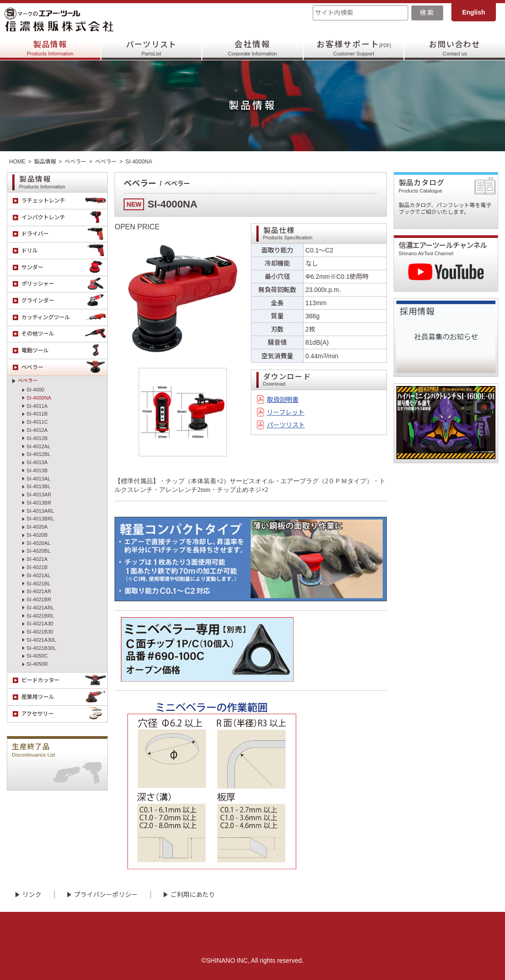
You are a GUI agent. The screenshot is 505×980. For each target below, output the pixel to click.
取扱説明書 (283, 400)
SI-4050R (37, 664)
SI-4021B (37, 567)
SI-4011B (37, 414)
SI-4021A (37, 559)
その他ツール (65, 334)
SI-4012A (37, 430)
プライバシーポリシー (106, 895)
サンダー (65, 267)
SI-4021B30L (41, 648)
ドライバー (65, 234)
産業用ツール (65, 697)
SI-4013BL (38, 486)
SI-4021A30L (41, 640)
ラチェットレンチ (65, 201)
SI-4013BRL (40, 519)
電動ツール (65, 351)
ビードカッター (65, 681)
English (474, 12)
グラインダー (65, 301)
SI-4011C (37, 422)
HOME (17, 162)
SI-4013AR (39, 495)
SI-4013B (37, 470)
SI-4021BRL (40, 616)
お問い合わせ (455, 48)
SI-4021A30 (40, 624)
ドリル (65, 251)
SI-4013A (37, 462)
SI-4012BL (38, 454)
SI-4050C (37, 656)
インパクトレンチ (65, 218)
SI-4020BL (38, 551)
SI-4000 (35, 390)
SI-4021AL (38, 575)
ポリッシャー (65, 284)
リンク (32, 895)
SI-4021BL (38, 584)
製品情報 (50, 48)
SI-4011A (37, 406)
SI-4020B (37, 535)
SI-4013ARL (40, 511)
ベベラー (75, 162)
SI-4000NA (39, 398)
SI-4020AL (38, 543)
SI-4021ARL (40, 608)
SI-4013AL (38, 479)
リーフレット (286, 412)
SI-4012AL (38, 446)
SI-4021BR (39, 599)
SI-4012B (37, 438)
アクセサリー (65, 714)
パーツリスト (152, 48)
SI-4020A (37, 527)
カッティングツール (65, 317)
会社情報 (252, 48)
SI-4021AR (39, 591)
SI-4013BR (39, 503)
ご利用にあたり (193, 895)
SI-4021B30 (40, 632)
